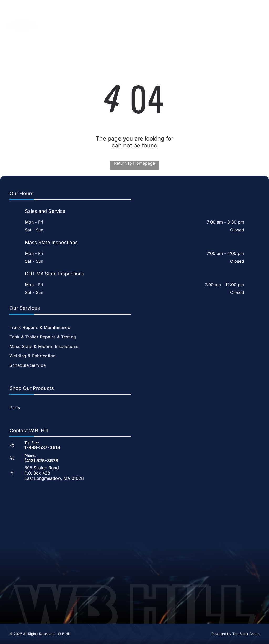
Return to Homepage (134, 163)
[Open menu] (256, 25)
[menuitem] (134, 327)
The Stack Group (246, 634)
